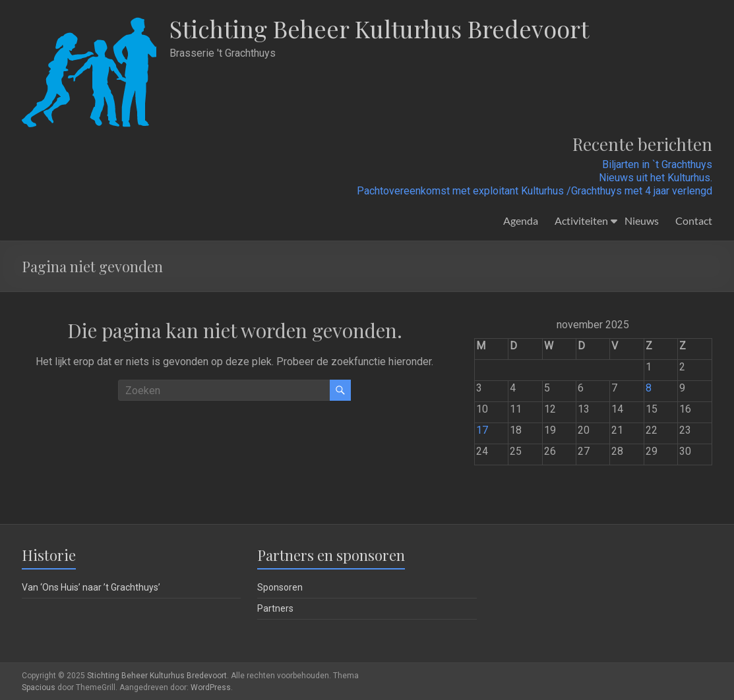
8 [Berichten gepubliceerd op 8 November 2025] (649, 388)
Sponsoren (280, 587)
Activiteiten (581, 220)
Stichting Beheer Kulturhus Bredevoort (379, 28)
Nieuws (642, 220)
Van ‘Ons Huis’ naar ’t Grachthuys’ (91, 587)
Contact (694, 220)
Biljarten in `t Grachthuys (657, 164)
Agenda (521, 220)
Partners (275, 608)
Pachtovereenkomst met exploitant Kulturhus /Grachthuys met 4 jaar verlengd (535, 191)
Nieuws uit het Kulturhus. (656, 178)
